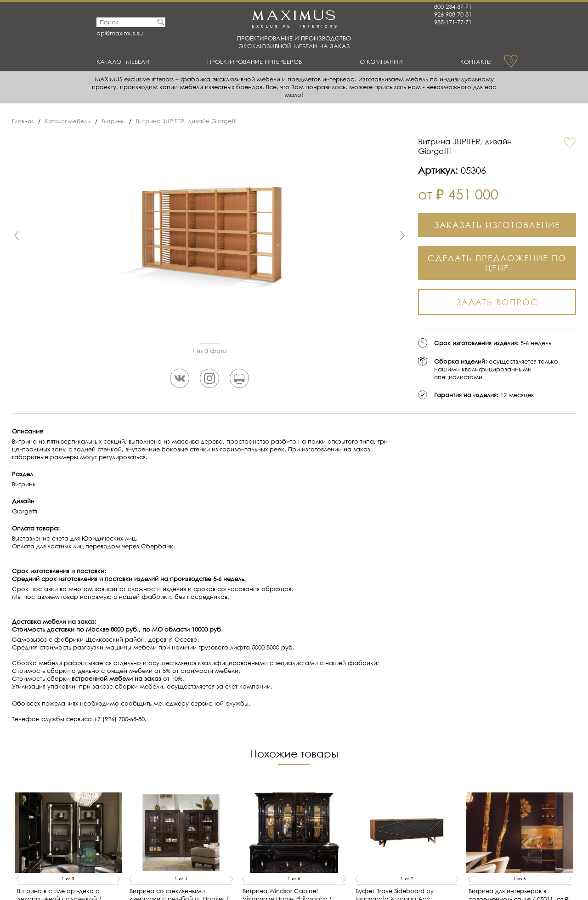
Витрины (120, 121)
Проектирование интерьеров (259, 62)
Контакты (474, 62)
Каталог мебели (127, 62)
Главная (24, 121)
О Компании (384, 62)
